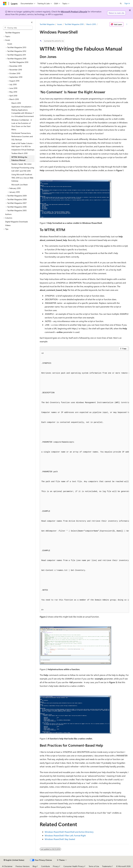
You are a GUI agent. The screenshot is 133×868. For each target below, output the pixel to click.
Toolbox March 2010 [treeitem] (19, 153)
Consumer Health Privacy (74, 866)
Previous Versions (23, 866)
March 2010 (91, 24)
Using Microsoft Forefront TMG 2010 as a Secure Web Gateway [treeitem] (22, 178)
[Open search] (121, 4)
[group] (84, 482)
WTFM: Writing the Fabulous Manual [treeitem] (19, 159)
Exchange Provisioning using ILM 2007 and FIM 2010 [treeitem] (23, 169)
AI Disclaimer (7, 866)
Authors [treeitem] (8, 214)
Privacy (56, 866)
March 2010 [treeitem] (16, 103)
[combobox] (18, 28)
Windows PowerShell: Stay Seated (60, 839)
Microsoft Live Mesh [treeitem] (20, 185)
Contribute (45, 866)
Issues (60, 24)
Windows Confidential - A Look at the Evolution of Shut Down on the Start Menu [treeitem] (22, 125)
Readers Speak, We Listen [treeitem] (21, 164)
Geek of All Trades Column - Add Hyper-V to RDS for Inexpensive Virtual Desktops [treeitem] (23, 146)
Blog (34, 866)
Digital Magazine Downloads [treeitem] (16, 222)
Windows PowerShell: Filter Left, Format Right (65, 835)
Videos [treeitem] (8, 225)
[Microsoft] (5, 4)
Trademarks (107, 866)
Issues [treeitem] (10, 44)
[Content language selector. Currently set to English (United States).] (14, 860)
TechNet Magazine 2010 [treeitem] (19, 62)
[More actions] (127, 24)
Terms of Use (94, 866)
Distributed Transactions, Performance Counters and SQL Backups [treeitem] (22, 136)
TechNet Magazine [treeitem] (13, 33)
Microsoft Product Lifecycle (74, 11)
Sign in (127, 3)
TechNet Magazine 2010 (74, 24)
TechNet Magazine (47, 24)
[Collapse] (32, 22)
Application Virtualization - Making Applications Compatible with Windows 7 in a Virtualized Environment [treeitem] (23, 111)
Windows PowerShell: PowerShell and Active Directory (69, 832)
